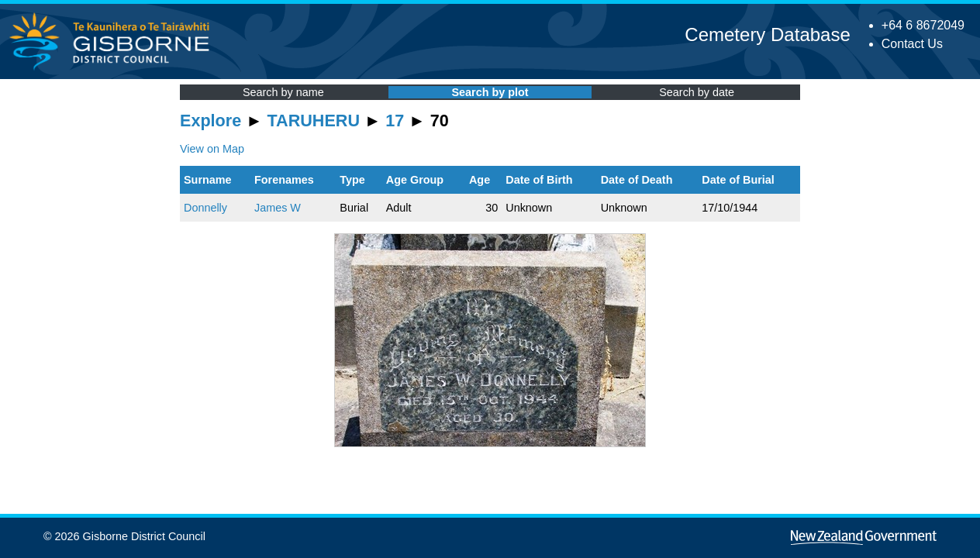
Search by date (697, 92)
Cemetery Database (767, 34)
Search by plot (490, 92)
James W (278, 208)
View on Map (212, 149)
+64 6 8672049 (923, 25)
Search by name (283, 92)
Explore (210, 121)
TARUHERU (314, 121)
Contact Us (912, 44)
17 (395, 121)
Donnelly (205, 208)
